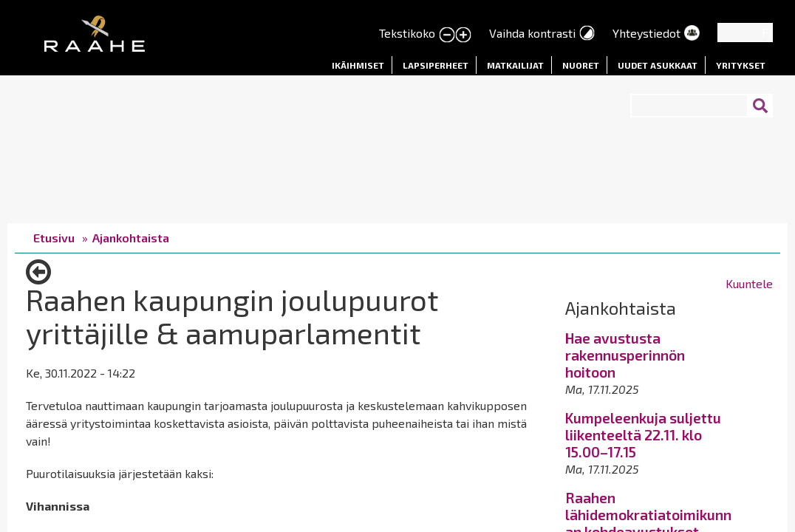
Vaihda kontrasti (532, 33)
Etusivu (54, 238)
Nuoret (581, 65)
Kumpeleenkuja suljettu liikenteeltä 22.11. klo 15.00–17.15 (643, 435)
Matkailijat (515, 65)
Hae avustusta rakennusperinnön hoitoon (625, 355)
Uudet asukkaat (658, 65)
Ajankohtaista (131, 238)
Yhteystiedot (646, 33)
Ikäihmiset (358, 65)
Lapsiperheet (436, 65)
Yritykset (741, 65)
